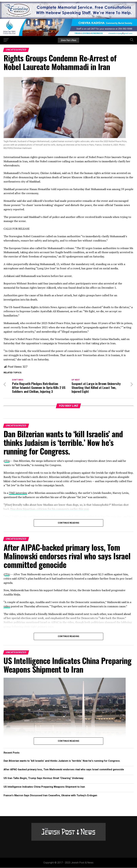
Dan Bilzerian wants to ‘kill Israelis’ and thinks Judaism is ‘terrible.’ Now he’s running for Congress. (62, 761)
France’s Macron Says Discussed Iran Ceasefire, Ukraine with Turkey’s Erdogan (50, 796)
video (7, 606)
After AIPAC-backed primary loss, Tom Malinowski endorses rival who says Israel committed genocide (64, 770)
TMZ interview (18, 493)
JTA (7, 461)
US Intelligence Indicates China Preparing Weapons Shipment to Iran (44, 787)
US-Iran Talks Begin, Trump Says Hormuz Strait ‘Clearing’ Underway (43, 778)
